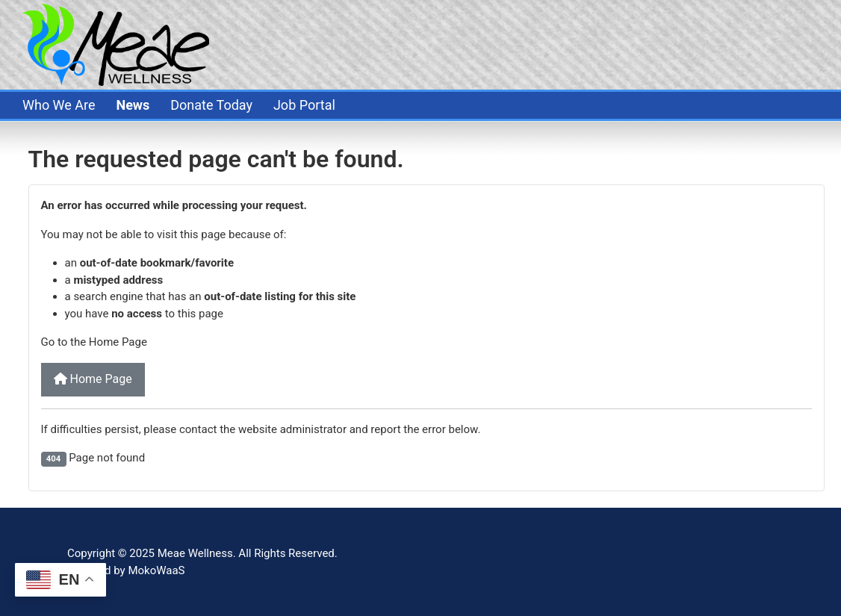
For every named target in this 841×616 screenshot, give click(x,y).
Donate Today (211, 105)
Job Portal (304, 105)
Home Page (93, 379)
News (133, 105)
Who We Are (59, 105)
